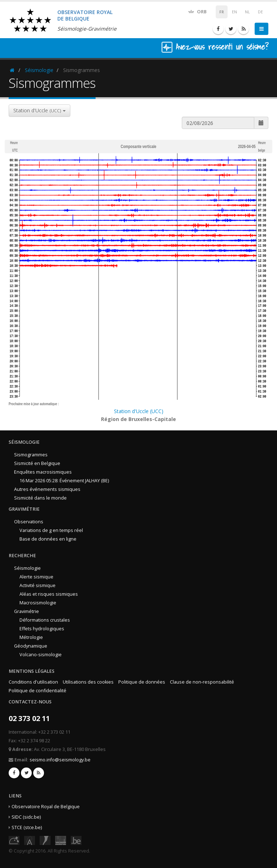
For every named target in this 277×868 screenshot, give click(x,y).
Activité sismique (38, 585)
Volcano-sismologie (41, 655)
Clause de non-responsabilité (202, 682)
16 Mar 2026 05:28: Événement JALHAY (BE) (64, 481)
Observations (29, 522)
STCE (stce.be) (27, 827)
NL (247, 12)
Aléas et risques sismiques (49, 594)
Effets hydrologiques (42, 629)
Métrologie (31, 637)
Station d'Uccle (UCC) (139, 411)
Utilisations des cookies (88, 682)
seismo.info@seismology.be (60, 760)
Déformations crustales (45, 620)
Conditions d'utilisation (33, 682)
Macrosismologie (38, 603)
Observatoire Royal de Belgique (46, 807)
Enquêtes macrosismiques (43, 472)
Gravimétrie (27, 611)
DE (260, 12)
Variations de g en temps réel (51, 530)
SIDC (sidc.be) (26, 817)
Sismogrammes (31, 455)
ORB (197, 11)
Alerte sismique (36, 577)
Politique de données (142, 682)
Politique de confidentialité (38, 691)
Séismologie (39, 70)
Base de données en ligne (48, 539)
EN (234, 12)
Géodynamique (31, 646)
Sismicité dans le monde (40, 498)
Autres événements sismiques (47, 489)
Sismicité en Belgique (37, 463)
